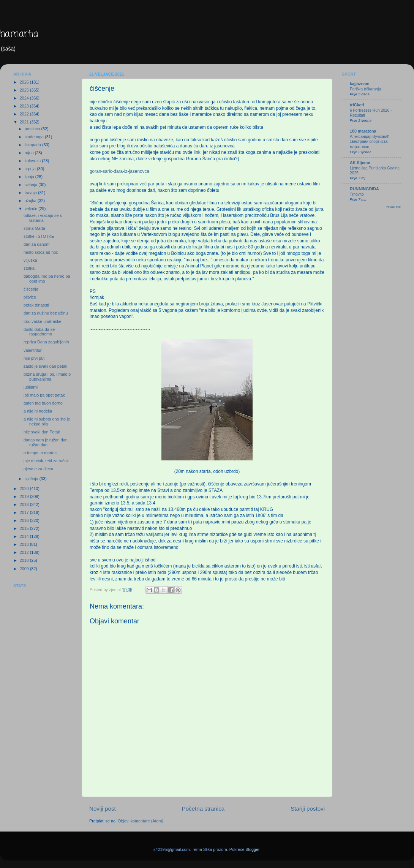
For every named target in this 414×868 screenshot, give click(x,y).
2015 (25, 528)
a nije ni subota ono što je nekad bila (47, 421)
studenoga (35, 137)
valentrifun (33, 350)
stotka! (30, 268)
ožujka (31, 201)
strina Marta (34, 228)
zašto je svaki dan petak (45, 366)
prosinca (33, 129)
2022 (25, 114)
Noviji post (103, 809)
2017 (25, 512)
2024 (25, 98)
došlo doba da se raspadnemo (39, 332)
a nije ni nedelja (38, 411)
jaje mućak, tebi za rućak (46, 461)
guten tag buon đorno (43, 403)
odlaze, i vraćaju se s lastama (43, 218)
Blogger (252, 849)
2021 (25, 122)
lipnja (30, 177)
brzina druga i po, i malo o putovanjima (47, 377)
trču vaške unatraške (43, 321)
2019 (25, 496)
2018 (25, 504)
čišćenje (31, 289)
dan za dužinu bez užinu (46, 313)
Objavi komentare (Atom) (141, 821)
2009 (25, 569)
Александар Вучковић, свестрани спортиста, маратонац (370, 142)
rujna (30, 153)
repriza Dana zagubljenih (46, 342)
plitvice (30, 297)
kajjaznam (360, 84)
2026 (25, 82)
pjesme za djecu (38, 469)
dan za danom (36, 244)
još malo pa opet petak (44, 395)
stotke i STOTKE (39, 236)
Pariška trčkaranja (365, 89)
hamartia (19, 34)
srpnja (31, 169)
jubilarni (31, 387)
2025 (25, 90)
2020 (25, 489)
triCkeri (357, 105)
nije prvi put (34, 358)
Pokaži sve (393, 207)
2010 (25, 560)
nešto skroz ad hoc (41, 252)
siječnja (32, 479)
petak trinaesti (36, 305)
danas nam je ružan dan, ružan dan (46, 442)
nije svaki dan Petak (42, 432)
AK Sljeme (360, 163)
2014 (25, 536)
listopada (33, 145)
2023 (25, 106)
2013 (25, 544)
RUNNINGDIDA (364, 189)
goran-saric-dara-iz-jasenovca (119, 171)
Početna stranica (203, 809)
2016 (25, 520)
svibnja (32, 185)
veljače (32, 209)
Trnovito (357, 194)
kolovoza (33, 161)
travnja (31, 193)
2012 (25, 552)
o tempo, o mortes (40, 453)
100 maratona (363, 131)
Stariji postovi (308, 809)
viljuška (30, 260)
